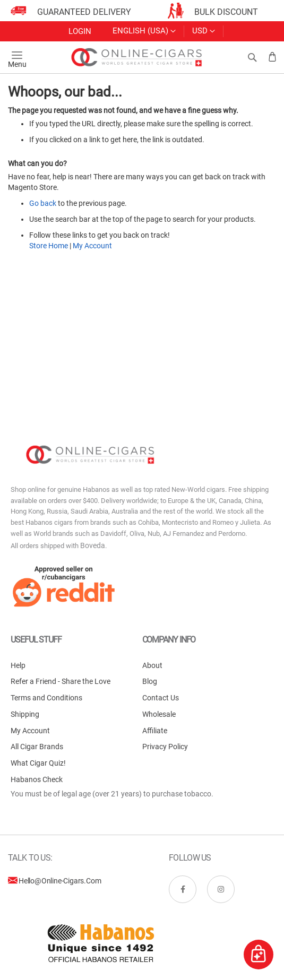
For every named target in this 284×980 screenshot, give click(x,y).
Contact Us (161, 698)
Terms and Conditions (46, 698)
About (152, 665)
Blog (150, 681)
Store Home (49, 246)
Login (80, 31)
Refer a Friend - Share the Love (61, 681)
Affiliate (155, 731)
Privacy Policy (165, 747)
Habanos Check (37, 779)
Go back (43, 203)
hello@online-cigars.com (60, 881)
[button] (204, 31)
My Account (92, 246)
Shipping (25, 714)
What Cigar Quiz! (38, 763)
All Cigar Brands (37, 747)
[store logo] (137, 57)
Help (18, 665)
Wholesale (159, 714)
